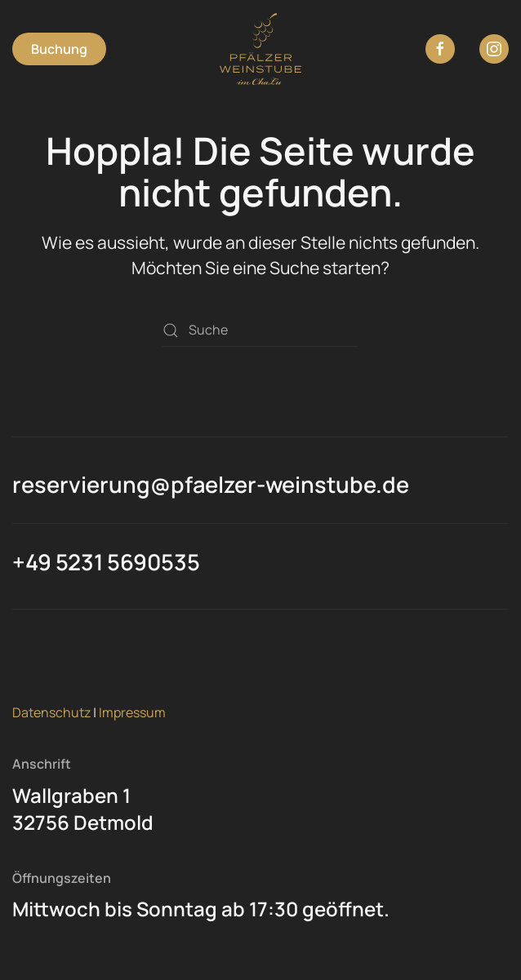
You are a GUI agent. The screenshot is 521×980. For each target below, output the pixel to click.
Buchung (59, 49)
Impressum (132, 712)
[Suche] (260, 330)
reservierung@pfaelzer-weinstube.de (211, 484)
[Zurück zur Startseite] (260, 49)
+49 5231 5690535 (106, 562)
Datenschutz (51, 712)
